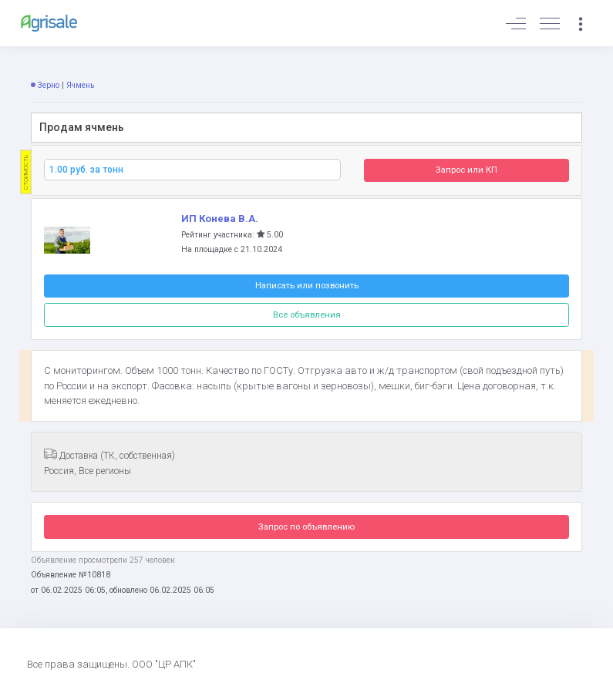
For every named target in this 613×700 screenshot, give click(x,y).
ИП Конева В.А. (220, 219)
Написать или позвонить (307, 285)
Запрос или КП (466, 170)
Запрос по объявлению (306, 527)
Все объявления (307, 315)
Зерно (49, 85)
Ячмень (80, 85)
